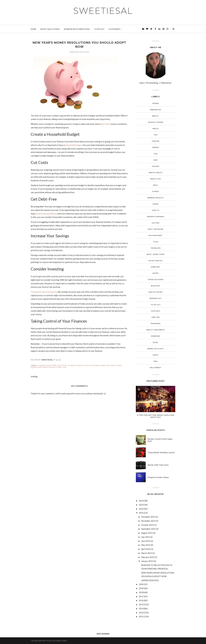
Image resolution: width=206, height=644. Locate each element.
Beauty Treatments (156, 330)
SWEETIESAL (103, 11)
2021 (141, 513)
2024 (141, 501)
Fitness (156, 191)
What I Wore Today (156, 254)
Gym (156, 154)
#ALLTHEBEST (156, 368)
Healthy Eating (156, 292)
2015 (141, 604)
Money (96, 365)
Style (156, 242)
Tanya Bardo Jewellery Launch (161, 452)
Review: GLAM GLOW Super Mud (160, 440)
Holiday (156, 166)
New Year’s (105, 124)
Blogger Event (156, 236)
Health (156, 129)
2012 (141, 616)
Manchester (156, 110)
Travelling (156, 248)
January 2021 (147, 561)
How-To (66, 365)
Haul (156, 361)
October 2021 (147, 525)
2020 (141, 584)
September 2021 (148, 529)
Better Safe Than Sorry (158, 465)
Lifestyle (88, 365)
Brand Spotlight (156, 349)
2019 (141, 588)
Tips (64, 367)
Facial (156, 342)
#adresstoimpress (156, 217)
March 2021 (147, 553)
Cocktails (156, 311)
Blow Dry (156, 286)
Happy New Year (54, 365)
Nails (156, 185)
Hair (156, 160)
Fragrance (156, 324)
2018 (141, 592)
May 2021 (146, 545)
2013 (141, 613)
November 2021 (148, 521)
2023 (141, 505)
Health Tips (156, 179)
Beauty (156, 116)
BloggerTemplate (61, 641)
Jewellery (156, 267)
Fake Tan (156, 317)
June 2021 (146, 541)
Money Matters (108, 365)
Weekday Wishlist (156, 198)
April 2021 (146, 549)
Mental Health (156, 173)
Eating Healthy (156, 261)
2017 (141, 596)
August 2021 (147, 533)
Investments (77, 365)
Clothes (156, 223)
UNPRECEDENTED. (150, 580)
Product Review (156, 122)
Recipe (156, 273)
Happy (156, 355)
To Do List (156, 305)
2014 (141, 608)
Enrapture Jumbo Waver (158, 477)
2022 (141, 509)
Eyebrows (156, 336)
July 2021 (146, 537)
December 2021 (148, 517)
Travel (156, 204)
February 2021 (148, 557)
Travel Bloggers (156, 280)
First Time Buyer (156, 229)
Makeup (156, 147)
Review (156, 103)
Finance (42, 365)
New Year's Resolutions (50, 367)
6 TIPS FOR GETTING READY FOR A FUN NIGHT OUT (156, 416)
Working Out (156, 298)
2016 (141, 600)
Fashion (156, 141)
